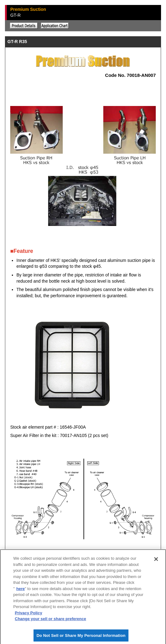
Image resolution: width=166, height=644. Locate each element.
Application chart (55, 26)
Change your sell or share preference (51, 620)
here (20, 590)
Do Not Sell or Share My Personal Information (81, 636)
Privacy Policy (29, 614)
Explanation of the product (24, 26)
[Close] (156, 560)
